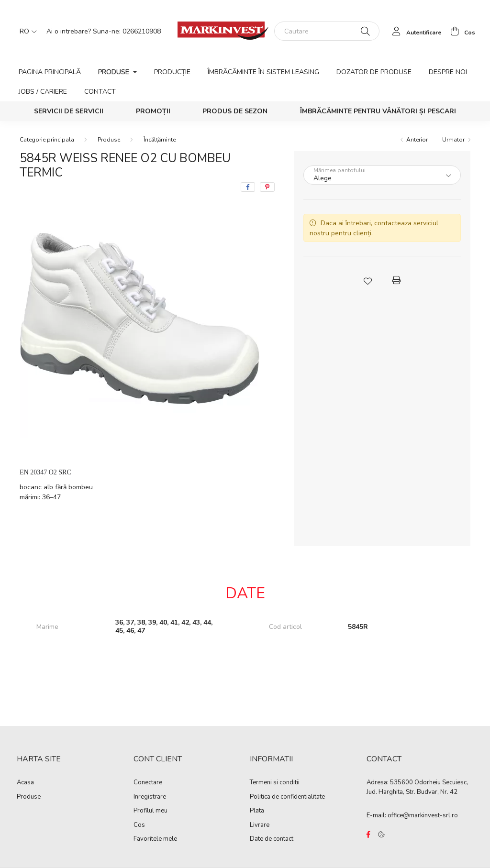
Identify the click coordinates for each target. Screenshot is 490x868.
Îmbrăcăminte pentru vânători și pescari (378, 111)
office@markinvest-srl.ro (423, 815)
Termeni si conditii (275, 783)
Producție (172, 72)
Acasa (25, 783)
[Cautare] (327, 31)
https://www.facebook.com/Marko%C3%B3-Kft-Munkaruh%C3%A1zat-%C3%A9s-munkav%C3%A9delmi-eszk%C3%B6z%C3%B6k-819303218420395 (368, 835)
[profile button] (414, 31)
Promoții (153, 111)
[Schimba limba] (26, 31)
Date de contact (272, 839)
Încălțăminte (160, 140)
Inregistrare (150, 797)
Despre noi (448, 72)
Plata (257, 811)
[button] (367, 280)
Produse (109, 140)
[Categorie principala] (47, 140)
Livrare (260, 825)
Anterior (417, 140)
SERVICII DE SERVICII (69, 111)
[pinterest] (267, 187)
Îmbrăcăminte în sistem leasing (263, 72)
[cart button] (460, 31)
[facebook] (248, 187)
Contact (100, 92)
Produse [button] (115, 72)
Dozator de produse (374, 72)
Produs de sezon (235, 111)
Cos (139, 825)
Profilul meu (150, 811)
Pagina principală (50, 72)
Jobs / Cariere (43, 92)
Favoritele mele (155, 839)
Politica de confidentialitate (287, 797)
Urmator (453, 140)
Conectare (148, 783)
